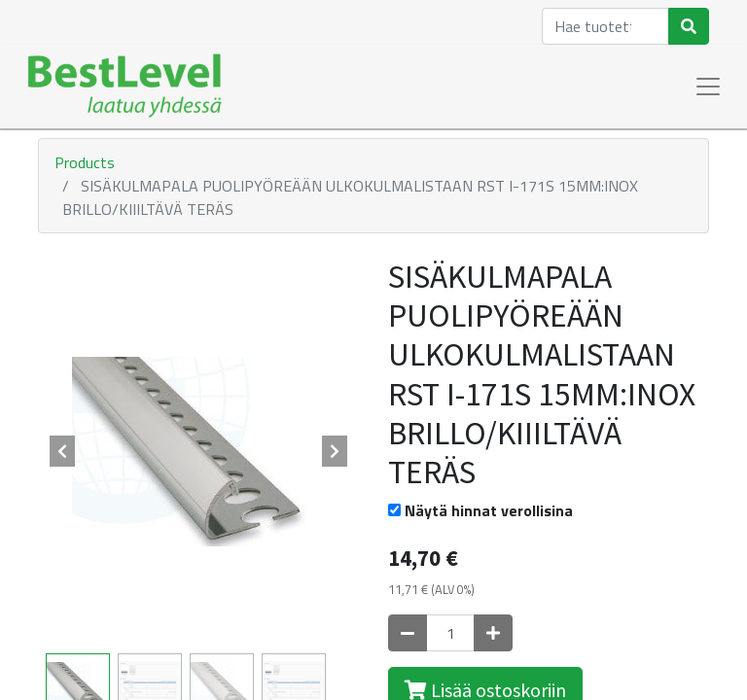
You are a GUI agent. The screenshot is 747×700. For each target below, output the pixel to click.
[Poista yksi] (408, 633)
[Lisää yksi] (493, 633)
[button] (62, 451)
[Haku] (689, 26)
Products (85, 162)
